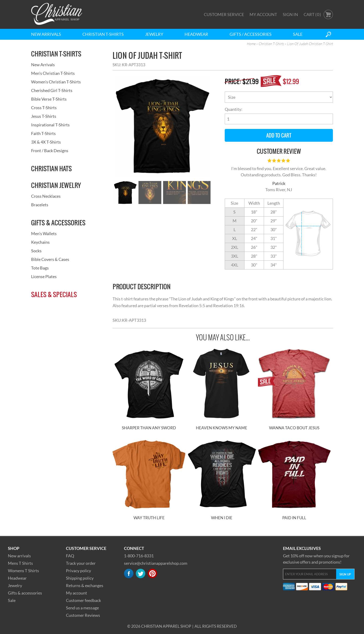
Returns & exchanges (85, 585)
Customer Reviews (83, 615)
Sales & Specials (54, 294)
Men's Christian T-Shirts (53, 73)
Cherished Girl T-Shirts (52, 90)
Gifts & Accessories (58, 223)
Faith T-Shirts (43, 133)
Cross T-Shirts (44, 108)
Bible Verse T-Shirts (49, 99)
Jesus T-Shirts (44, 116)
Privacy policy (78, 571)
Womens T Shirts (23, 571)
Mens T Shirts (20, 563)
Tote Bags (40, 268)
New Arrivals (46, 34)
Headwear (196, 34)
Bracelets (40, 205)
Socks (36, 251)
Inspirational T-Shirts (50, 125)
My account (76, 593)
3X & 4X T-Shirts (46, 142)
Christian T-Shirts (103, 34)
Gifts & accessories (25, 593)
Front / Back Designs (50, 151)
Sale (298, 34)
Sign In (290, 14)
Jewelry (154, 34)
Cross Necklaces (46, 196)
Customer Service (224, 14)
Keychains (40, 242)
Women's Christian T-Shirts (56, 82)
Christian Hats (51, 168)
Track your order (81, 563)
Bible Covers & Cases (50, 259)
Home (251, 44)
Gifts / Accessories (251, 34)
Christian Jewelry (56, 185)
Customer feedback (83, 600)
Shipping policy (80, 578)
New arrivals (19, 556)
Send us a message (82, 608)
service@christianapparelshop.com (156, 563)
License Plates (44, 276)
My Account (263, 14)
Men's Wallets (44, 233)
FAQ (70, 556)
